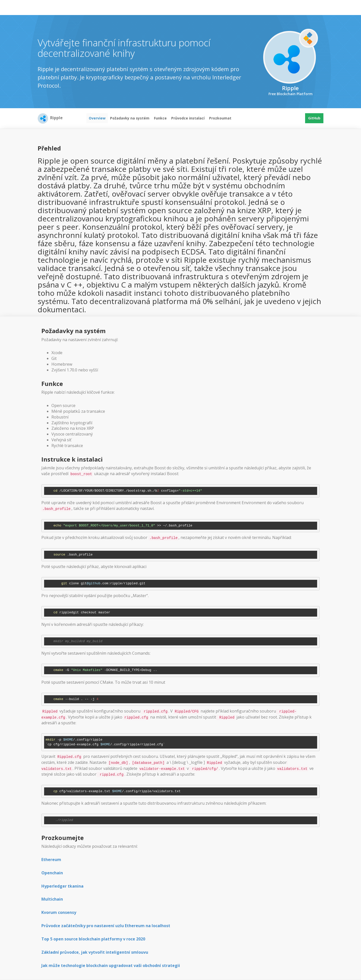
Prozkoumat (220, 118)
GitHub (314, 118)
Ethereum (51, 860)
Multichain (52, 899)
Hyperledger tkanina (62, 886)
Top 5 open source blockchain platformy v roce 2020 (93, 939)
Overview (97, 118)
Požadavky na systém (130, 118)
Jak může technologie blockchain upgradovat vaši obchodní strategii (111, 965)
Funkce (160, 118)
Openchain (52, 873)
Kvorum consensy (59, 912)
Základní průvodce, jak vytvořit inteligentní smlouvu (95, 952)
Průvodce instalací (188, 118)
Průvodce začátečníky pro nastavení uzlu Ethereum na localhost (106, 926)
